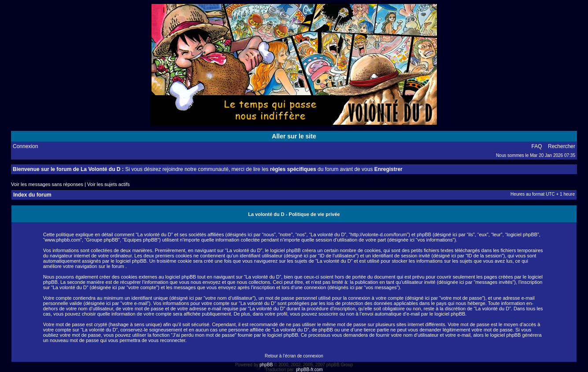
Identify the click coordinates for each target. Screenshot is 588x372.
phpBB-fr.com (309, 370)
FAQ (537, 146)
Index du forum (32, 195)
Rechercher (562, 146)
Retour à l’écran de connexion (294, 356)
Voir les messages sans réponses (47, 184)
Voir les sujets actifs (109, 184)
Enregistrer (388, 169)
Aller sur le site (294, 136)
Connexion (25, 146)
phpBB (266, 365)
